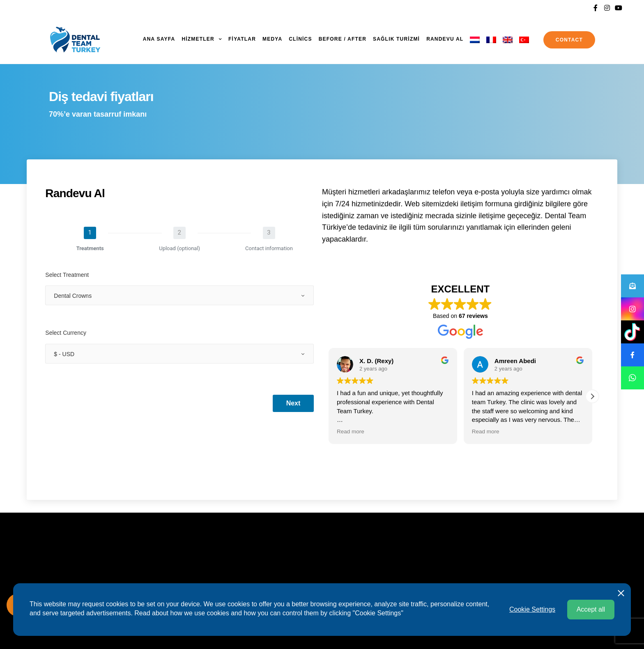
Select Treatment (67, 275)
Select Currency (66, 333)
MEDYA (272, 39)
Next (293, 403)
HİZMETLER (198, 39)
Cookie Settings (532, 609)
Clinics (300, 39)
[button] (592, 396)
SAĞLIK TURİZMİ (396, 39)
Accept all (591, 609)
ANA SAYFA (159, 39)
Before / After (343, 39)
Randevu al (445, 39)
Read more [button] (351, 432)
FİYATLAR (242, 39)
